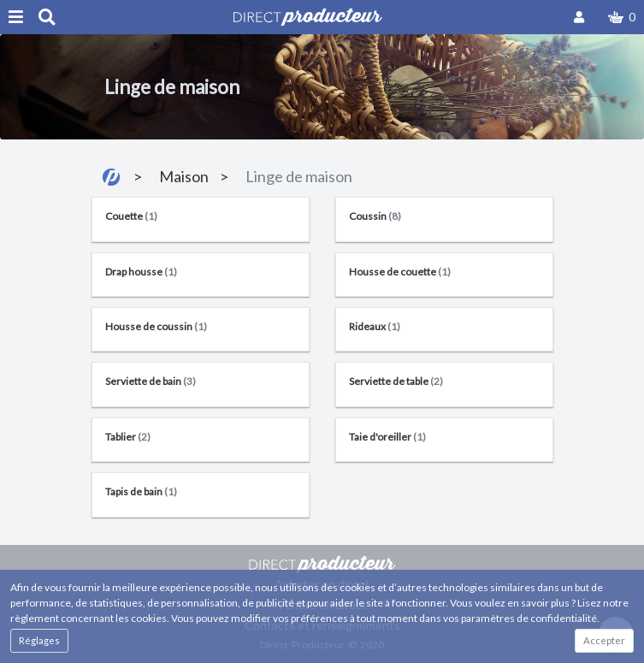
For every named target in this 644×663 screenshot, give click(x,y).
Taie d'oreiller (387, 437)
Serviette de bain (151, 381)
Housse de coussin (156, 326)
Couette (131, 216)
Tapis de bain (141, 491)
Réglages (39, 640)
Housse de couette (400, 272)
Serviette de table (396, 381)
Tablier (128, 437)
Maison (184, 176)
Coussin (375, 216)
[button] (622, 17)
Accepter (604, 640)
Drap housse (141, 272)
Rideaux (375, 326)
